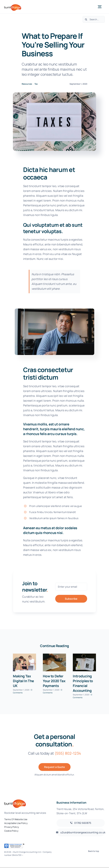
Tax (36, 84)
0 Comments (23, 691)
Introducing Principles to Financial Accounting (83, 683)
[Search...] (94, 19)
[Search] (86, 19)
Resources (27, 84)
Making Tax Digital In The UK (23, 681)
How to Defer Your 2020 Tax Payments (54, 681)
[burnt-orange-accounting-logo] (13, 6)
